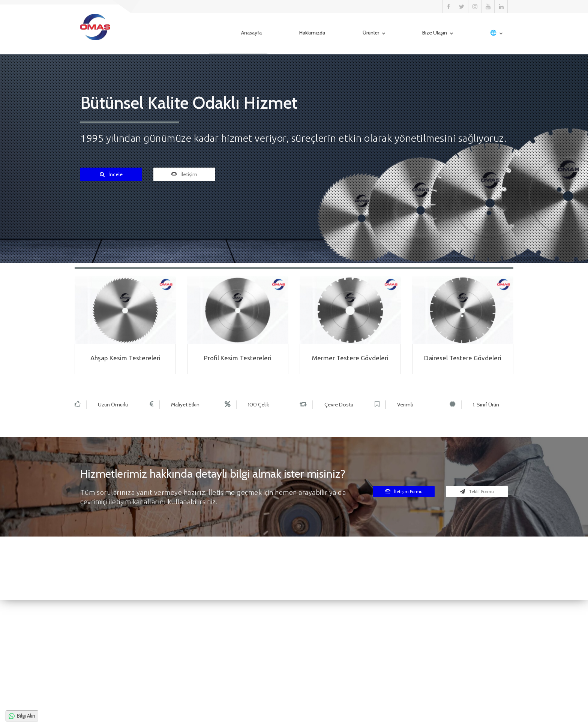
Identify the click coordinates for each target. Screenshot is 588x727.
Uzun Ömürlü (113, 405)
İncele (111, 174)
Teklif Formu (477, 491)
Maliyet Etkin (185, 405)
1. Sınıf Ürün (486, 405)
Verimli (405, 405)
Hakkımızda (299, 33)
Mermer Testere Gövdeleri (350, 358)
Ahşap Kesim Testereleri (125, 358)
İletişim (184, 174)
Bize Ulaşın (421, 33)
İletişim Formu (404, 491)
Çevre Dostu (339, 405)
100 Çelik (258, 405)
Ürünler (358, 33)
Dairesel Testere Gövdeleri (463, 358)
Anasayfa (238, 33)
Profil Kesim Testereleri (238, 358)
